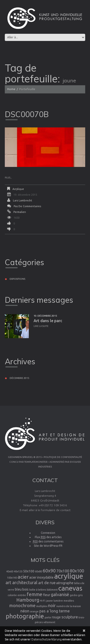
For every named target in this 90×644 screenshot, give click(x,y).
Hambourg (28, 600)
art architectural (21, 582)
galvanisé (60, 594)
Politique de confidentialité (63, 457)
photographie (25, 616)
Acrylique (18, 189)
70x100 (63, 571)
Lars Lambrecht (23, 200)
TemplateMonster (36, 462)
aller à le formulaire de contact (50, 510)
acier (23, 577)
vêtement (49, 622)
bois (25, 589)
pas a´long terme (54, 611)
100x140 (12, 578)
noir (52, 605)
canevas (70, 588)
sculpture (70, 617)
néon (25, 611)
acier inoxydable (41, 577)
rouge (56, 617)
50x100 (29, 571)
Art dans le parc (48, 321)
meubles (69, 601)
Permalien (20, 212)
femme (34, 594)
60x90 (49, 571)
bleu (18, 589)
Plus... (8, 178)
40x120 (18, 571)
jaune (49, 601)
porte (48, 617)
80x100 (77, 571)
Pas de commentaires (27, 206)
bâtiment (52, 590)
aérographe (65, 583)
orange (34, 611)
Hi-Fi (43, 601)
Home (11, 89)
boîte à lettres (38, 590)
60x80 (39, 571)
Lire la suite (41, 326)
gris (80, 595)
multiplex (42, 606)
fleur (47, 595)
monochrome (22, 605)
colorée (12, 595)
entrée (22, 595)
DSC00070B (27, 114)
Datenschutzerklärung (47, 639)
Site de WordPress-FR (48, 546)
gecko (74, 595)
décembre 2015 (19, 378)
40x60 (10, 571)
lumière (58, 601)
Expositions (17, 279)
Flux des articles (48, 537)
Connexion (48, 533)
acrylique (69, 576)
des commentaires (48, 541)
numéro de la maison (69, 606)
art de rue (47, 583)
